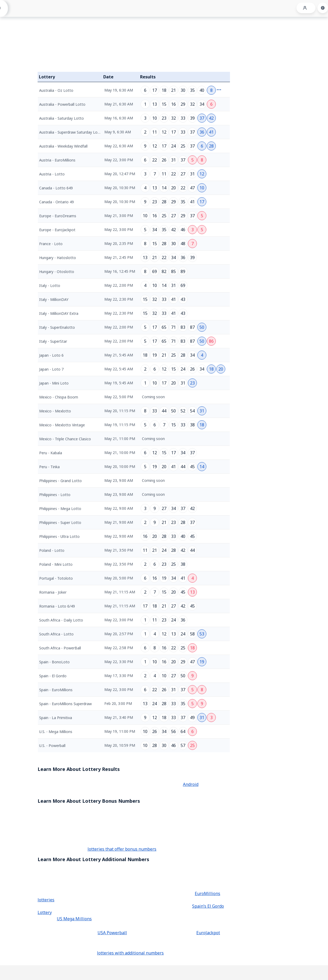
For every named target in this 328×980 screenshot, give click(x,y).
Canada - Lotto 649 (56, 188)
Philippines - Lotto (55, 495)
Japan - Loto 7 (51, 369)
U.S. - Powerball (52, 746)
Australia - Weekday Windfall (63, 146)
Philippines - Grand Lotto (60, 481)
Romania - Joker (53, 592)
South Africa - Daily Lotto (61, 620)
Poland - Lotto (52, 550)
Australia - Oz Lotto (56, 90)
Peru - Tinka (49, 467)
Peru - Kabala (51, 453)
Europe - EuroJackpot (57, 230)
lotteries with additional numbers (130, 953)
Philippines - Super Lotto (60, 522)
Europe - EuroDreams (58, 216)
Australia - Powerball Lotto (62, 104)
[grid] (134, 417)
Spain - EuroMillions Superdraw (65, 704)
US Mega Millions (74, 919)
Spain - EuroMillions (56, 690)
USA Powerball (112, 933)
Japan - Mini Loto (54, 383)
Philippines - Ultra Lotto (59, 536)
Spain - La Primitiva (56, 718)
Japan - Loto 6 (51, 355)
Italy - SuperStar (53, 341)
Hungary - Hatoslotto (58, 258)
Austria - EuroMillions (57, 160)
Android (191, 784)
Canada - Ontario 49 (57, 202)
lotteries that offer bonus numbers (122, 849)
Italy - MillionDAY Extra (59, 313)
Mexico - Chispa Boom (59, 397)
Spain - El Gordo (53, 676)
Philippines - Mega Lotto (60, 509)
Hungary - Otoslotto (57, 272)
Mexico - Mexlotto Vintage (62, 425)
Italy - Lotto (50, 286)
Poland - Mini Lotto (56, 564)
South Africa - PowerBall (60, 648)
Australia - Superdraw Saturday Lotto (71, 132)
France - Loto (51, 244)
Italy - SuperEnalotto (57, 327)
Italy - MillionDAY (54, 299)
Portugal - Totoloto (56, 578)
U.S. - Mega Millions (56, 732)
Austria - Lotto (52, 174)
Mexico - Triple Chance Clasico (65, 439)
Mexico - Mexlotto (55, 411)
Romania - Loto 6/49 (57, 606)
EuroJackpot (208, 933)
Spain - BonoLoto (54, 662)
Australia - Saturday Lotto (61, 118)
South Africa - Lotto (56, 634)
